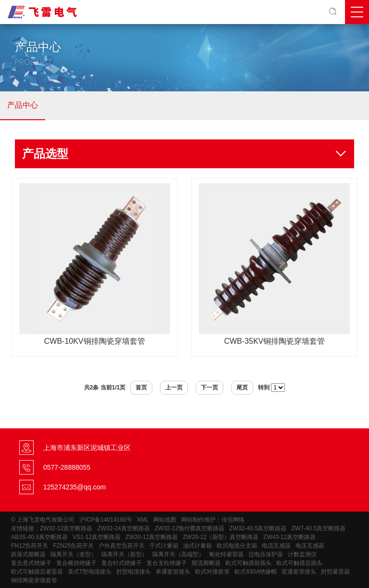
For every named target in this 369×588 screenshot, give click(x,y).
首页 (141, 388)
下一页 (209, 388)
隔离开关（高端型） (178, 554)
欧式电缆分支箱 (237, 546)
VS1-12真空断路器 (97, 537)
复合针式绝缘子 (122, 563)
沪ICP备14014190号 (105, 520)
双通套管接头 (299, 572)
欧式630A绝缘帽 (256, 572)
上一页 (174, 388)
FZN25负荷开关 (73, 546)
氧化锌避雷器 (226, 554)
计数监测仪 (302, 554)
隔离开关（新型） (124, 554)
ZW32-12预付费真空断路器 (190, 528)
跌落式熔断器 (28, 554)
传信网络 (233, 520)
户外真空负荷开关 (122, 546)
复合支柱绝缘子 (167, 563)
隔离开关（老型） (74, 554)
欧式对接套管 (212, 572)
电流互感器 (276, 546)
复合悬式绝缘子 (31, 563)
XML (143, 520)
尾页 (242, 388)
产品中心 (23, 105)
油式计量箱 (197, 546)
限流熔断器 (206, 563)
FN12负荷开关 (30, 546)
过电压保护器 (266, 554)
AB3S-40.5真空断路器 (39, 537)
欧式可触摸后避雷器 (37, 572)
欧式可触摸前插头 (248, 563)
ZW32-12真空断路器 (66, 528)
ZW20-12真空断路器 (152, 537)
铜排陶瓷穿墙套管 (34, 580)
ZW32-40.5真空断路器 (258, 528)
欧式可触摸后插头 (299, 563)
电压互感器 (310, 546)
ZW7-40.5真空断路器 (318, 528)
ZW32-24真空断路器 (123, 528)
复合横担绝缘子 (76, 563)
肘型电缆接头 (134, 572)
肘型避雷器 (335, 572)
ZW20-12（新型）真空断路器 (220, 537)
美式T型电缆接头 (90, 572)
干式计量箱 (164, 546)
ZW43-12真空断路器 (289, 537)
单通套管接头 (173, 572)
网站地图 (165, 520)
